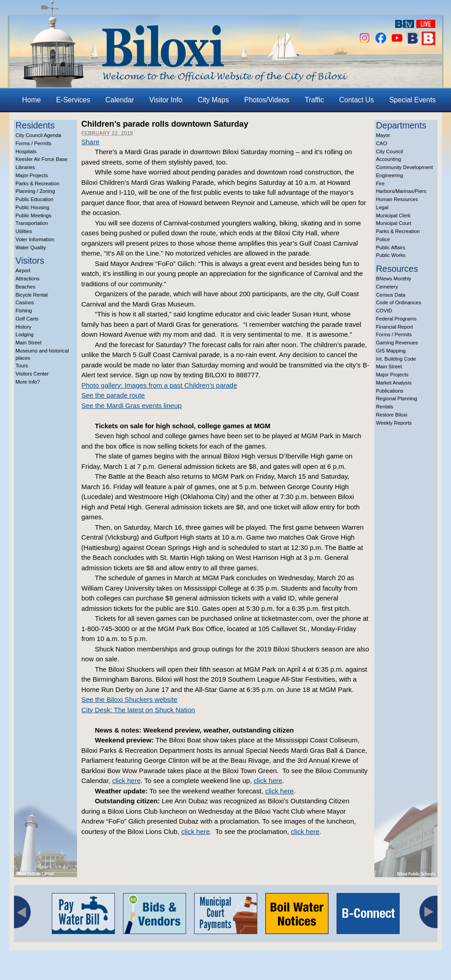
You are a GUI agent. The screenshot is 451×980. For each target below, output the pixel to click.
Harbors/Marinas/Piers (401, 191)
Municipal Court (394, 223)
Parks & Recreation (38, 183)
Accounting (389, 159)
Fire (380, 183)
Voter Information (35, 239)
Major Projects (32, 175)
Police (383, 239)
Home (32, 100)
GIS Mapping (391, 351)
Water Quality (31, 247)
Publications (390, 391)
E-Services (73, 100)
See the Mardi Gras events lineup (132, 405)
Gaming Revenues (397, 343)
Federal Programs (396, 319)
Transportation (32, 223)
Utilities (24, 231)
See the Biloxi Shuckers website (130, 699)
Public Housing (33, 207)
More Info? (28, 382)
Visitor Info (166, 100)
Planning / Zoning (36, 191)
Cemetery (387, 287)
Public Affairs (391, 247)
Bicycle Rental (32, 295)
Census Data (391, 295)
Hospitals (26, 151)
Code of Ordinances (399, 302)
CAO (382, 143)
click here (126, 781)
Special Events (412, 100)
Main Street (29, 343)
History (24, 327)
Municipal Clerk (394, 215)
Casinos (25, 302)
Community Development (405, 167)
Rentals (385, 407)
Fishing (24, 311)
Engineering (390, 175)
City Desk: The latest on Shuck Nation (138, 710)
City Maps (213, 100)
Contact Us (357, 100)
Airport (23, 270)
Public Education (35, 199)
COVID (384, 311)
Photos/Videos (267, 100)
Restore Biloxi (392, 415)
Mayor (383, 135)
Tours (22, 366)
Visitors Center (32, 374)
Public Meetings (34, 215)
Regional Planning (397, 398)
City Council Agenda (39, 135)
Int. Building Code (396, 359)
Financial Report (395, 327)
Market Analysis (394, 383)
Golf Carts (27, 319)
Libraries (25, 167)
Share (91, 142)
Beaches (26, 287)
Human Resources (397, 199)
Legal (383, 207)
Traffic (314, 100)
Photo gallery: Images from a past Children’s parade (159, 385)
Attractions (28, 279)
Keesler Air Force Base (42, 159)
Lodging (25, 334)
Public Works (391, 255)
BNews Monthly (394, 279)
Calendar (120, 100)
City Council (390, 151)
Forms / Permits (34, 143)
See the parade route (113, 395)
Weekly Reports (394, 423)
